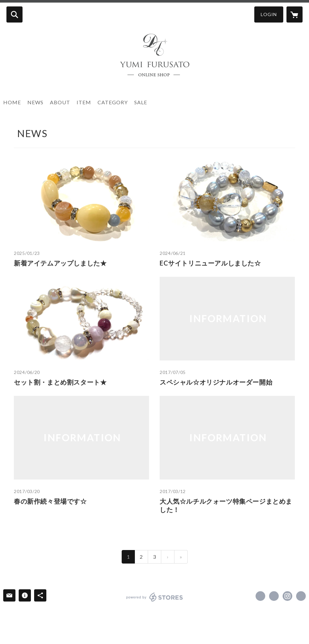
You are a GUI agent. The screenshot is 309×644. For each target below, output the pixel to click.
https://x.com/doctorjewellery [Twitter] (274, 596)
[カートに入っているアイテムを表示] (295, 14)
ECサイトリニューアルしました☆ (210, 263)
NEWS (35, 102)
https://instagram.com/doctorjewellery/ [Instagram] (287, 596)
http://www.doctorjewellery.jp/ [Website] (301, 596)
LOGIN (269, 14)
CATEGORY (113, 102)
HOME (12, 102)
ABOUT (60, 102)
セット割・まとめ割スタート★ (60, 382)
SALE (141, 102)
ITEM (84, 102)
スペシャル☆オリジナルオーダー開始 (216, 382)
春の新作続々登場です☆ (50, 501)
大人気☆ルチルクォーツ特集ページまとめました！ (226, 505)
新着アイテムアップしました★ (60, 263)
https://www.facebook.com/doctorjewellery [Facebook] (260, 596)
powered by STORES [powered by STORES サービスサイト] (155, 597)
